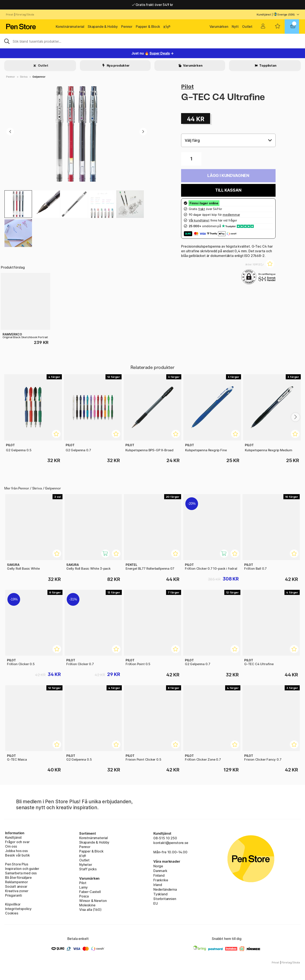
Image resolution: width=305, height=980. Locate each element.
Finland (159, 875)
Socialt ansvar (16, 886)
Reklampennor (17, 882)
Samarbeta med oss (21, 873)
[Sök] (152, 41)
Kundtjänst (264, 14)
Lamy (83, 887)
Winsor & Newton (93, 901)
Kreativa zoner (17, 891)
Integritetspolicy (18, 909)
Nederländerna (165, 889)
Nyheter (86, 865)
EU (156, 903)
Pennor (127, 27)
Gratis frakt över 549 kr (152, 5)
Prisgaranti (14, 895)
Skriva (24, 77)
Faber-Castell (90, 892)
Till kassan (228, 190)
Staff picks (88, 869)
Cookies (12, 913)
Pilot (187, 86)
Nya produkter (118, 65)
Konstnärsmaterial (70, 27)
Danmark (160, 871)
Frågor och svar (17, 842)
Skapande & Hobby (103, 27)
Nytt (235, 27)
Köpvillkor (13, 904)
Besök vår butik (17, 855)
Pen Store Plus (17, 864)
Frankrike (161, 880)
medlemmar (231, 215)
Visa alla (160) (90, 910)
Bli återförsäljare (18, 878)
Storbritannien (165, 899)
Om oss (11, 846)
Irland (158, 885)
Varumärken (219, 27)
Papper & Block (148, 27)
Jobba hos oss (16, 851)
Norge (158, 866)
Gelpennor (39, 77)
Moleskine (87, 905)
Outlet (247, 27)
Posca (84, 896)
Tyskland (160, 894)
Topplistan (267, 65)
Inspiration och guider (22, 869)
